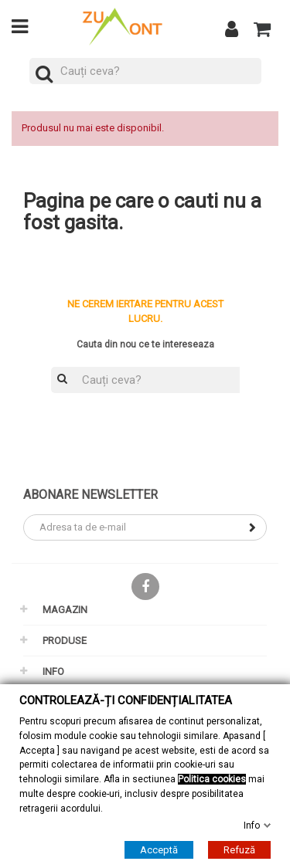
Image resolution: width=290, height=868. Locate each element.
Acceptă (159, 850)
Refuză (239, 850)
